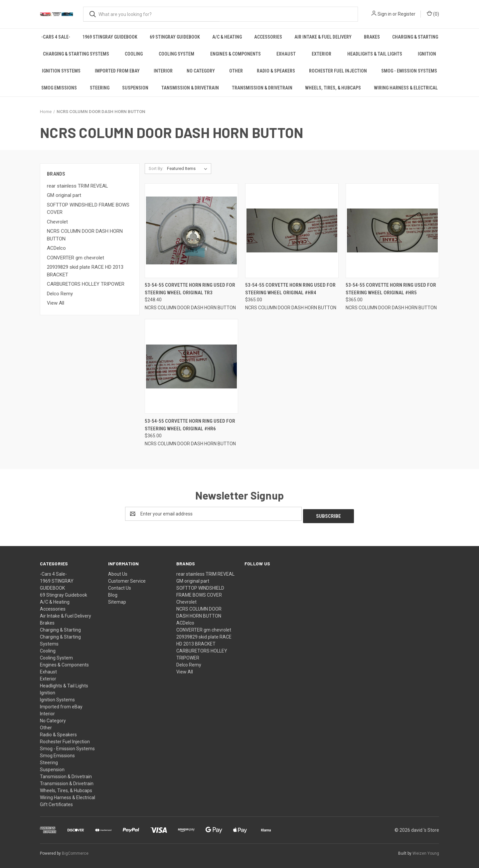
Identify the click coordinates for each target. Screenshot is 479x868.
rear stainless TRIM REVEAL (78, 186)
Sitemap (117, 600)
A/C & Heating (227, 37)
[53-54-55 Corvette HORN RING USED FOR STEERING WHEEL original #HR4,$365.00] (292, 231)
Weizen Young (426, 851)
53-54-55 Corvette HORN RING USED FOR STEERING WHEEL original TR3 (190, 289)
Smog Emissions (59, 88)
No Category (201, 71)
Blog (113, 593)
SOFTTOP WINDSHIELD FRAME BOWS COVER (88, 209)
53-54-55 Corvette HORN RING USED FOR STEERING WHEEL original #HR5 (391, 289)
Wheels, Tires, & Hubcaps (333, 88)
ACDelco (56, 248)
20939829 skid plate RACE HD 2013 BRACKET (85, 271)
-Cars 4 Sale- (56, 37)
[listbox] (188, 169)
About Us (118, 572)
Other (236, 71)
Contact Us (120, 586)
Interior (163, 71)
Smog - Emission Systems (409, 71)
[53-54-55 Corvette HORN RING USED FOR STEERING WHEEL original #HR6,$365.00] (191, 366)
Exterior (321, 54)
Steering (100, 88)
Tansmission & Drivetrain (190, 88)
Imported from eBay (117, 71)
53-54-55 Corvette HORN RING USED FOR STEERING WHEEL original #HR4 (290, 289)
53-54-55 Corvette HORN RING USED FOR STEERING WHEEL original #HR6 (190, 425)
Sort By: (156, 168)
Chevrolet (57, 222)
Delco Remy (60, 294)
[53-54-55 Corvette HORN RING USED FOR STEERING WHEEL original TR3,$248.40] (191, 231)
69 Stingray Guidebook (175, 37)
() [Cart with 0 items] (433, 14)
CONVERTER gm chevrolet (76, 258)
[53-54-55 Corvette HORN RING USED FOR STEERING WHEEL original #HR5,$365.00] (392, 231)
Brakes (372, 37)
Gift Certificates (56, 802)
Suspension (135, 88)
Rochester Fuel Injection (338, 71)
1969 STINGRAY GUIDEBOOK (110, 37)
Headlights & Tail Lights (375, 54)
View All (56, 303)
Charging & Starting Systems (76, 54)
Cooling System (176, 54)
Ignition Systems (61, 71)
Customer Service (127, 579)
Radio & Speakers (276, 71)
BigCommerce (75, 851)
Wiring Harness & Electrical (406, 88)
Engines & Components (236, 54)
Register (407, 14)
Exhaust (286, 54)
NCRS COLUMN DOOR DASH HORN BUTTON (85, 235)
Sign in (385, 14)
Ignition (427, 54)
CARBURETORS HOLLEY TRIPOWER (86, 284)
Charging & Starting (415, 37)
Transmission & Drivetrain (262, 88)
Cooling (134, 54)
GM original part (64, 195)
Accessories (268, 37)
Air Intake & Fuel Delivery (323, 37)
